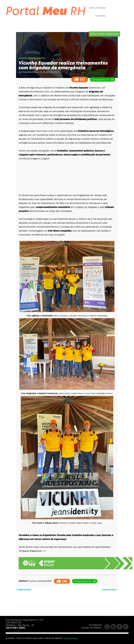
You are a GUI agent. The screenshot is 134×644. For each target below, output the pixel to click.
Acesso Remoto (70, 638)
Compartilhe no (103, 80)
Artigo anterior (24, 590)
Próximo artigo (110, 590)
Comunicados (97, 8)
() (80, 79)
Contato (101, 16)
